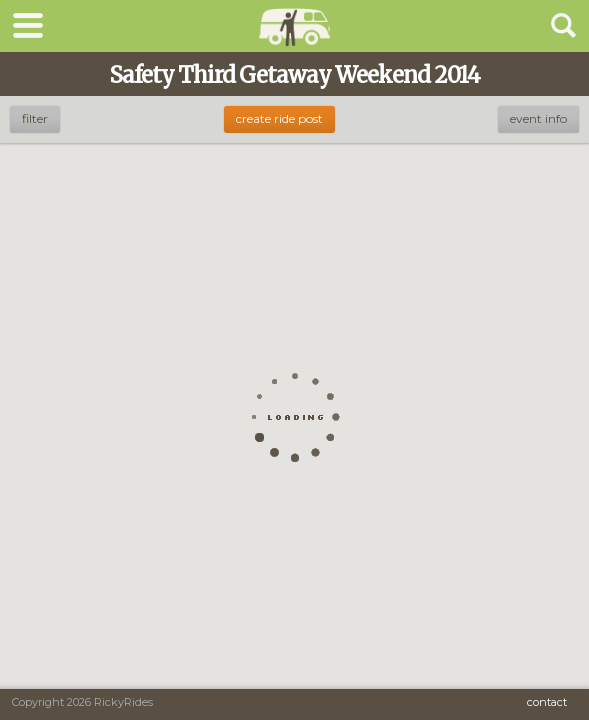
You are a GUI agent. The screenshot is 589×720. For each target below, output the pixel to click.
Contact (547, 702)
